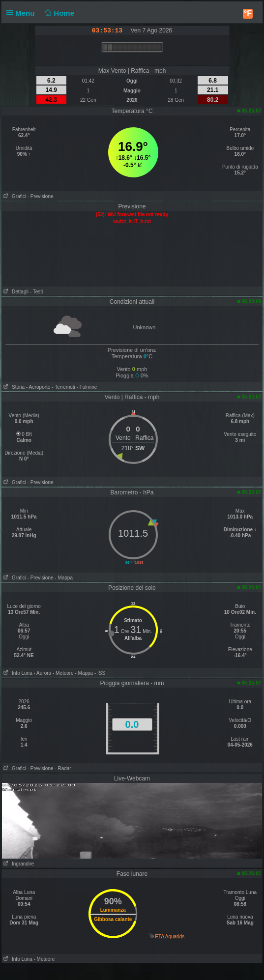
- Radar (63, 768)
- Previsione (41, 196)
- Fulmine (87, 387)
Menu (23, 13)
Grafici (14, 196)
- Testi (37, 292)
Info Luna (17, 673)
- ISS (100, 673)
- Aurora (43, 673)
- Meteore (63, 673)
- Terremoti (63, 387)
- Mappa (64, 578)
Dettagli (15, 292)
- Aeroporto (38, 387)
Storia (13, 387)
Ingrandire (18, 864)
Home (59, 13)
